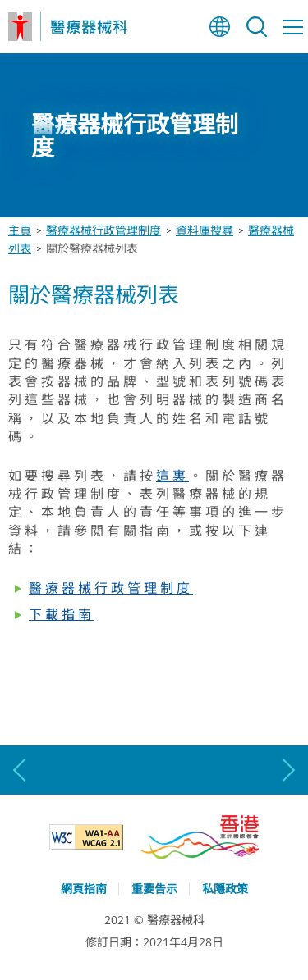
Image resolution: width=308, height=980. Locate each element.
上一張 (21, 770)
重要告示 (154, 889)
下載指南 (62, 614)
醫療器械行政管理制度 (103, 230)
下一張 (287, 770)
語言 (220, 27)
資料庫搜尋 (205, 230)
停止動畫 (290, 199)
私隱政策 (225, 889)
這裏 (172, 476)
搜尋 (257, 27)
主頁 (20, 230)
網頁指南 (84, 889)
